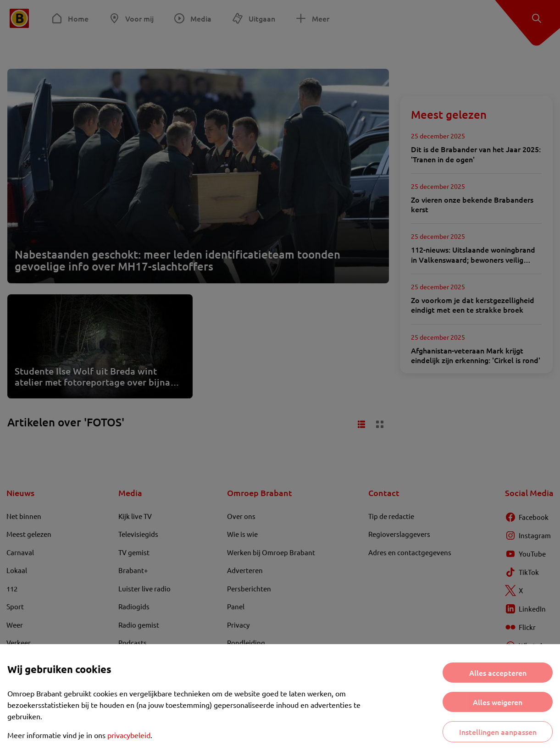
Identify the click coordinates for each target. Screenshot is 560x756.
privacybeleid (129, 735)
